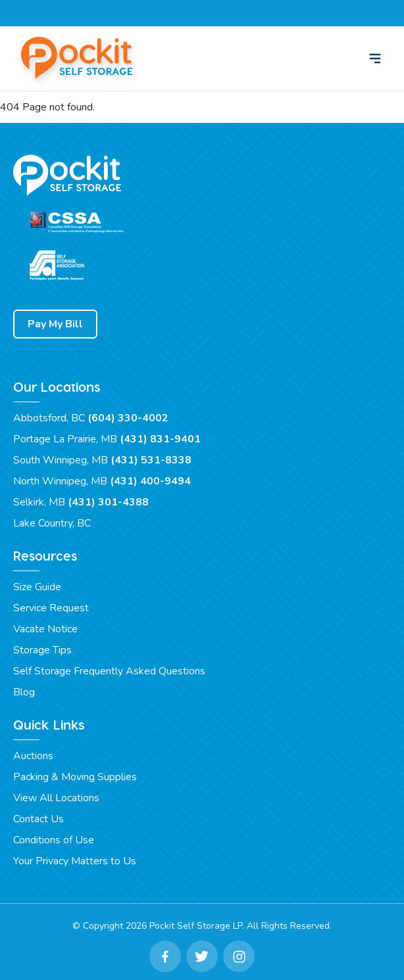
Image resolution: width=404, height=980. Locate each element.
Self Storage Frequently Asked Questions (109, 671)
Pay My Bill (55, 324)
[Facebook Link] (165, 956)
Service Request (51, 608)
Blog (24, 692)
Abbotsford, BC (91, 418)
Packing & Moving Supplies (75, 777)
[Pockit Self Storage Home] (79, 58)
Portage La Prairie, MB (107, 439)
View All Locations (56, 798)
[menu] (375, 58)
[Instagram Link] (239, 956)
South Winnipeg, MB (102, 460)
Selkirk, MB (81, 502)
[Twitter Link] (202, 956)
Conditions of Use (54, 840)
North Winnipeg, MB (102, 481)
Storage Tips (42, 650)
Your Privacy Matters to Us (75, 861)
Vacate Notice (45, 629)
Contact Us (38, 819)
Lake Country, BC (52, 523)
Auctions (33, 756)
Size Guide (37, 587)
